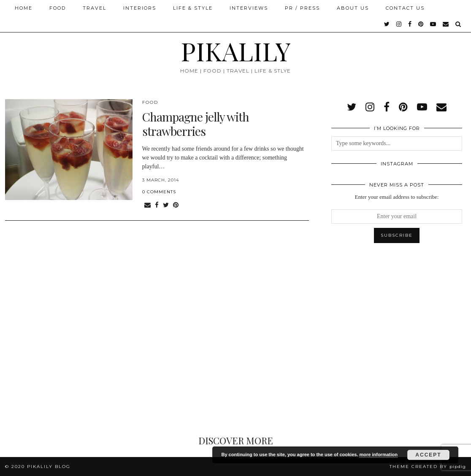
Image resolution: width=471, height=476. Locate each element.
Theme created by (428, 467)
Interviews (249, 8)
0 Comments (159, 192)
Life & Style (193, 8)
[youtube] (433, 24)
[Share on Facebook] (157, 205)
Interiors (140, 8)
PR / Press (302, 8)
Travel (95, 8)
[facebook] (410, 24)
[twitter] (387, 24)
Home (24, 8)
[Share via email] (148, 205)
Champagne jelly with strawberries (196, 124)
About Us (353, 8)
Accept (428, 455)
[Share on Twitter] (166, 205)
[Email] (446, 24)
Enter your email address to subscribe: (397, 197)
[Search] (459, 24)
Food (58, 8)
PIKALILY (236, 51)
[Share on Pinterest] (176, 205)
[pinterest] (421, 24)
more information (378, 454)
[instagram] (399, 24)
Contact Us (405, 8)
